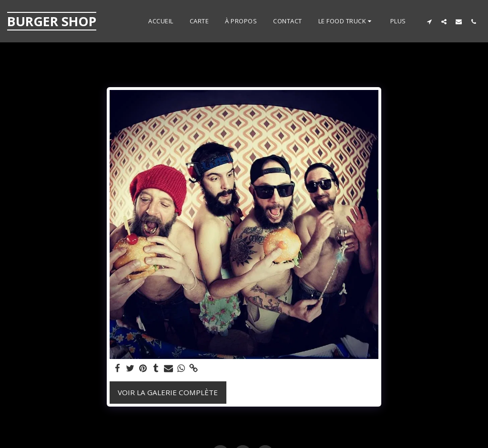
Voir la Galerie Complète (168, 392)
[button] (346, 21)
